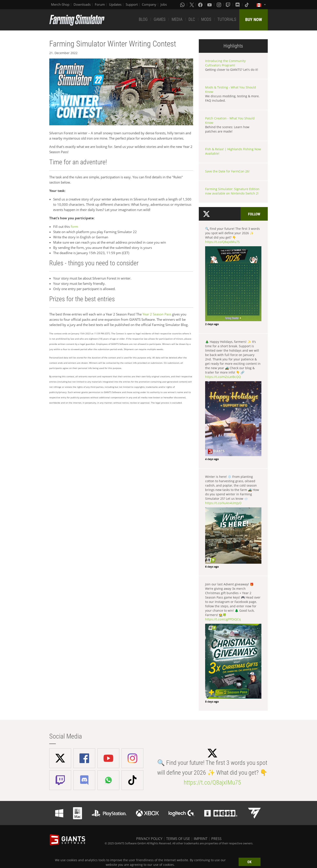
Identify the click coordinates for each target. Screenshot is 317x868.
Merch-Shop (60, 4)
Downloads (82, 4)
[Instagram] (219, 5)
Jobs (164, 4)
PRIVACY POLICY (149, 839)
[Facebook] (201, 5)
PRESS (216, 839)
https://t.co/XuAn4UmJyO (223, 503)
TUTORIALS (227, 19)
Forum (100, 4)
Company (149, 4)
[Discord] (238, 5)
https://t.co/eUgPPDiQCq (223, 619)
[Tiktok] (247, 5)
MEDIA (177, 19)
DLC (192, 19)
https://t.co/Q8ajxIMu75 (222, 242)
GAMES (160, 19)
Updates (115, 4)
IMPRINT (201, 839)
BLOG (143, 19)
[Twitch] (229, 5)
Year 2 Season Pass (157, 314)
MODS (206, 19)
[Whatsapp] (183, 5)
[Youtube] (210, 5)
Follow (254, 214)
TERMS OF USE (178, 839)
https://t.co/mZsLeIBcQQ (223, 377)
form (74, 227)
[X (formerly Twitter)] (192, 5)
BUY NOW (254, 19)
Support (132, 4)
